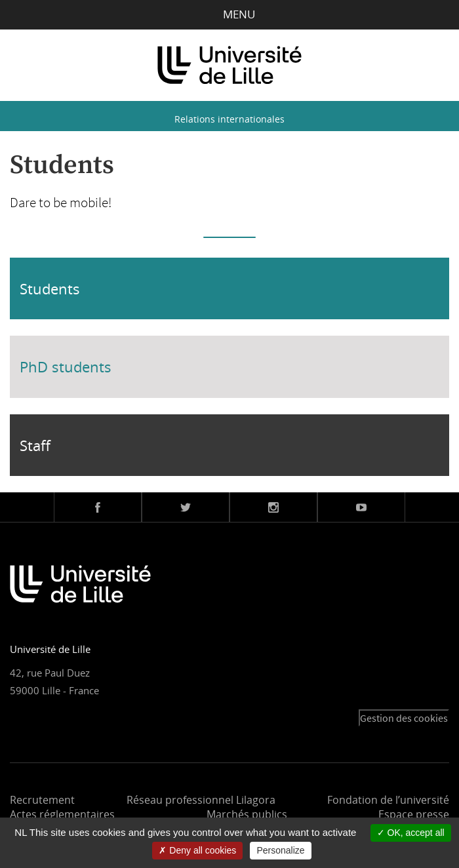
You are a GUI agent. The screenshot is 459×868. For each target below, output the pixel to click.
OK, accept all (411, 833)
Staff (35, 445)
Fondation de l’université (388, 800)
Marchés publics (247, 814)
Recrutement (42, 800)
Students (50, 288)
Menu (230, 14)
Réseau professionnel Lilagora (201, 800)
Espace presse (414, 814)
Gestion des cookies (404, 718)
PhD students (66, 366)
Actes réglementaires (62, 814)
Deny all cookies (197, 850)
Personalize (280, 850)
